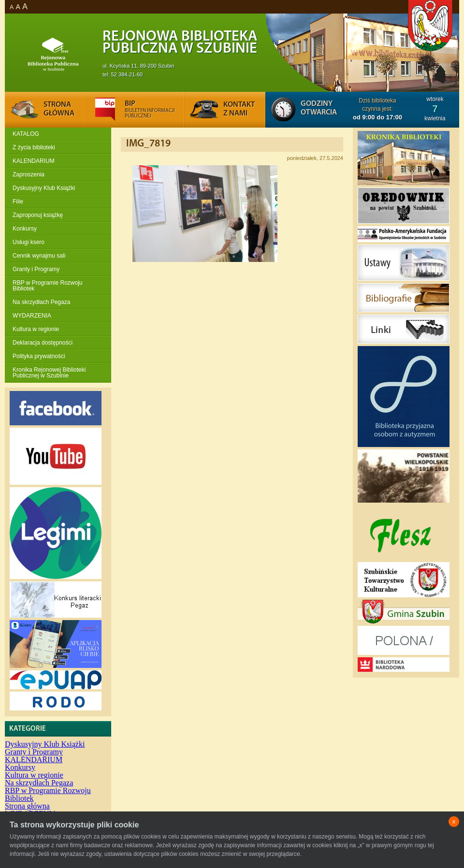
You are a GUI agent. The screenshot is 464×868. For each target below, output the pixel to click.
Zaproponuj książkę (38, 215)
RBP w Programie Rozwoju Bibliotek (48, 286)
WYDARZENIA (32, 316)
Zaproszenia (29, 174)
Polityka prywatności (39, 356)
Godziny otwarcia (319, 108)
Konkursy (25, 229)
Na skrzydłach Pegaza (41, 302)
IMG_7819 (148, 144)
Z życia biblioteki (34, 147)
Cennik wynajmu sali (39, 256)
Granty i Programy (36, 269)
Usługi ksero (29, 242)
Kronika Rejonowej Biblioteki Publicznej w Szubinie (49, 373)
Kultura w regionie (36, 329)
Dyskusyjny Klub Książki (44, 188)
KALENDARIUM (34, 161)
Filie (18, 202)
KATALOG (26, 134)
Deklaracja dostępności (43, 343)
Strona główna (27, 806)
